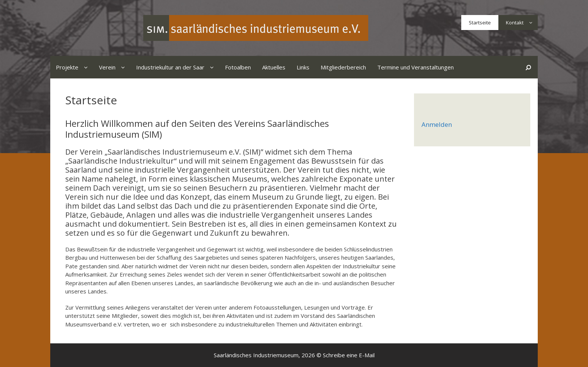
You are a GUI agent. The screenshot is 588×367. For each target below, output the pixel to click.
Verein (115, 67)
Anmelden (437, 124)
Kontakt (522, 23)
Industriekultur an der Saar (178, 67)
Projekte (75, 67)
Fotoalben (238, 67)
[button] (531, 23)
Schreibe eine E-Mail (349, 355)
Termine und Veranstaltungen (415, 67)
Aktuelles (274, 67)
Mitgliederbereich (343, 67)
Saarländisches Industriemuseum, (257, 355)
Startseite (480, 23)
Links (303, 67)
